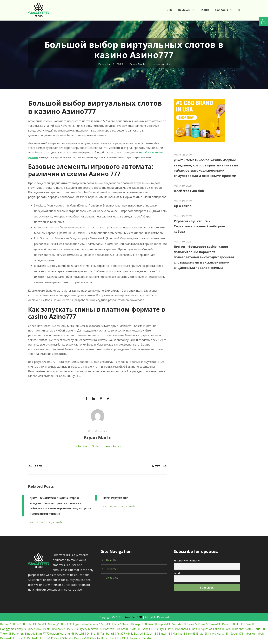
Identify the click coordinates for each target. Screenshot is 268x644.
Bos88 (196, 624)
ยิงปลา (117, 442)
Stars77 (41, 629)
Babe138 (148, 624)
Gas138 (43, 620)
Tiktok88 (6, 629)
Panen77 (94, 620)
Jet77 (171, 624)
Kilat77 (116, 620)
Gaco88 (250, 620)
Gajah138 (152, 629)
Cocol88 (124, 624)
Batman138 (7, 620)
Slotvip (105, 634)
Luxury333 (20, 634)
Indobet (239, 624)
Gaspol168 (140, 620)
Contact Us (112, 573)
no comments (161, 64)
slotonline (81, 442)
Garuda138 (179, 620)
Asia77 (121, 629)
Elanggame (7, 624)
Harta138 (223, 629)
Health (204, 10)
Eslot (113, 634)
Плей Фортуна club (116, 493)
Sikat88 (152, 620)
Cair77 (31, 624)
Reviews (184, 10)
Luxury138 (161, 624)
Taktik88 (218, 624)
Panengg (18, 629)
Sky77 (69, 624)
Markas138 (180, 629)
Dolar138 (31, 620)
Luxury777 (81, 624)
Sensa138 (215, 620)
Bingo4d (30, 629)
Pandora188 (82, 634)
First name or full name (187, 556)
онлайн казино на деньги (126, 152)
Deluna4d (6, 634)
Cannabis (222, 10)
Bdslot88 (140, 629)
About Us (111, 556)
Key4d (212, 629)
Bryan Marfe (138, 64)
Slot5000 (136, 624)
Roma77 (203, 620)
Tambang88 (108, 629)
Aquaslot (206, 624)
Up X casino (183, 206)
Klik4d (129, 629)
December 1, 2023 (111, 64)
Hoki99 (68, 620)
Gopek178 (237, 629)
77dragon (53, 629)
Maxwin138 (95, 624)
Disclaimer (112, 564)
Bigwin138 (165, 629)
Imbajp (260, 629)
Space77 (60, 624)
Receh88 (81, 629)
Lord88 (229, 624)
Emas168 (202, 629)
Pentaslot (33, 634)
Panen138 (228, 620)
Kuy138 (122, 634)
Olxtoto (95, 634)
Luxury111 (47, 634)
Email (177, 569)
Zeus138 (106, 620)
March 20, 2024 (37, 518)
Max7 (39, 624)
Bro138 (20, 620)
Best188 (48, 624)
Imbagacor (134, 634)
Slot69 (249, 624)
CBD (169, 10)
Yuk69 (192, 629)
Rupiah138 (164, 620)
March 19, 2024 (110, 502)
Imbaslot (249, 629)
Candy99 (21, 624)
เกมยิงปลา (94, 442)
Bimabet (147, 634)
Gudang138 (55, 620)
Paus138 (259, 624)
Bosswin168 (111, 624)
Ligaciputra (80, 620)
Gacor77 (192, 620)
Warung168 (67, 629)
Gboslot (68, 634)
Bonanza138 (183, 624)
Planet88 (127, 620)
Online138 (93, 629)
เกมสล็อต (106, 442)
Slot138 (240, 620)
